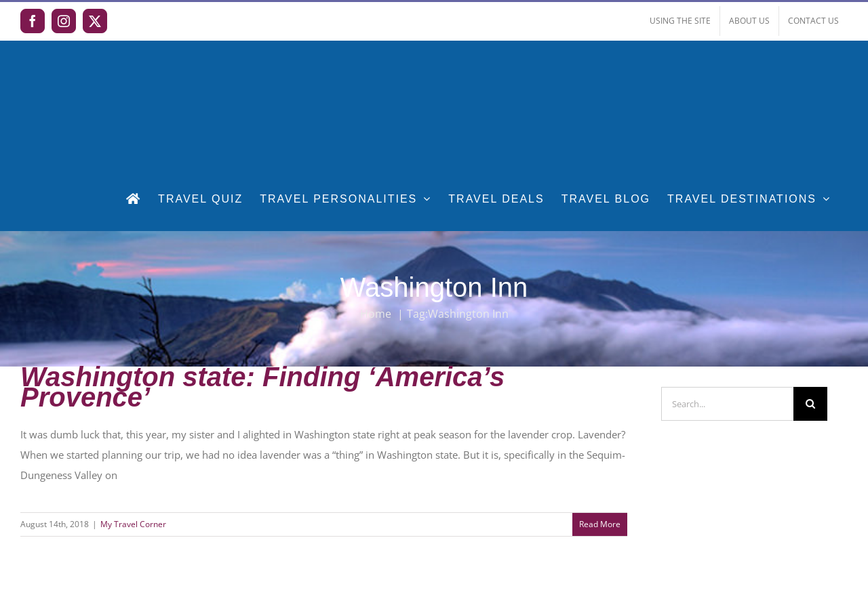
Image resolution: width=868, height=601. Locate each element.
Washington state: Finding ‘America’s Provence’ (262, 387)
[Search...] (727, 404)
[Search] (810, 404)
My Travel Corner (133, 524)
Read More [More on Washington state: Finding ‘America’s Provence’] (600, 524)
